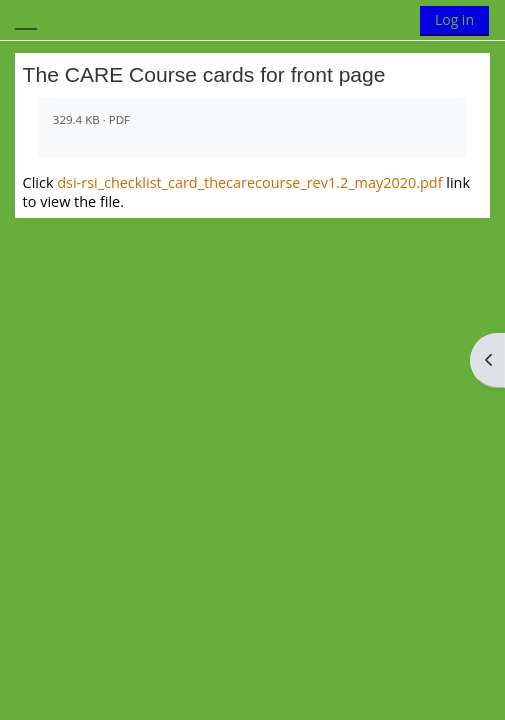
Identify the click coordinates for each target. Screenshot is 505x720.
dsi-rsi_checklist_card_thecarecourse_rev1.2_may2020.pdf (249, 182)
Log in (454, 19)
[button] (391, 20)
